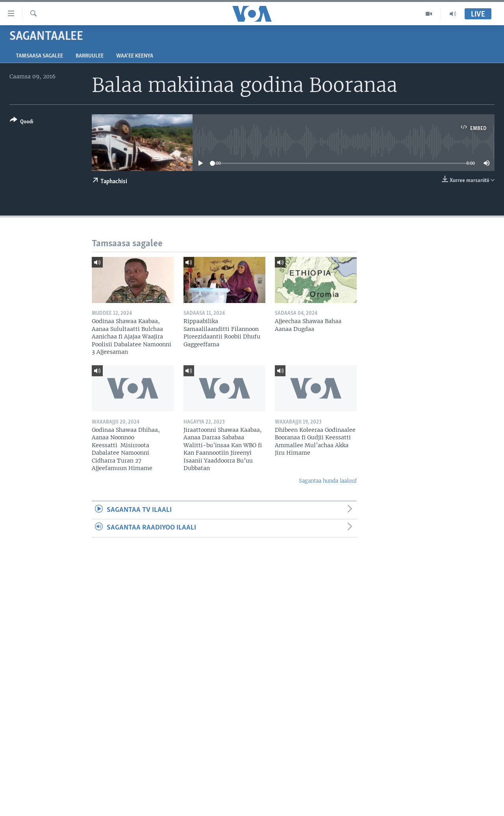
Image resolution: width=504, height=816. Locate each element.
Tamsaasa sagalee (39, 56)
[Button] (21, 122)
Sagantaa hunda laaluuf (328, 481)
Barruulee (90, 56)
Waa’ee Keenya (135, 56)
